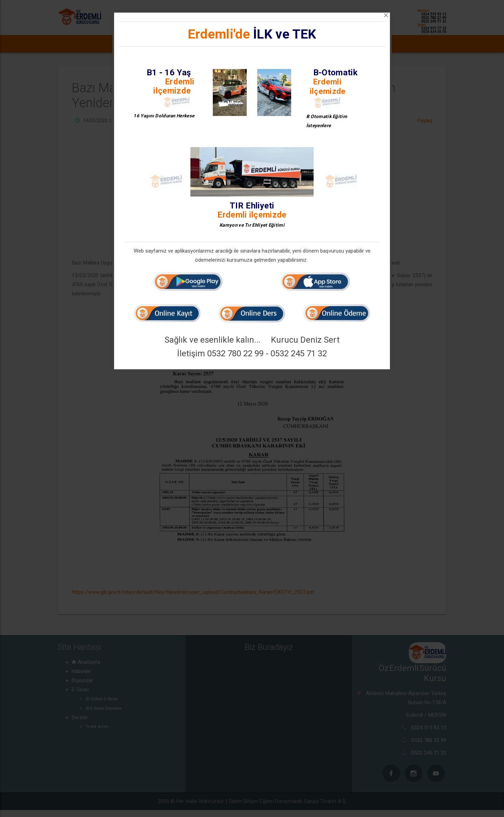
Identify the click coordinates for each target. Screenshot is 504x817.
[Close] (386, 15)
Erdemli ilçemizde (174, 86)
